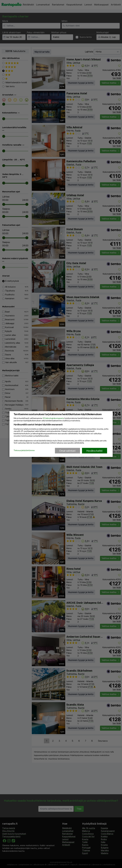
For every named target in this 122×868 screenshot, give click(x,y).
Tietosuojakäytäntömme (24, 450)
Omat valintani (67, 451)
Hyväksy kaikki (95, 451)
